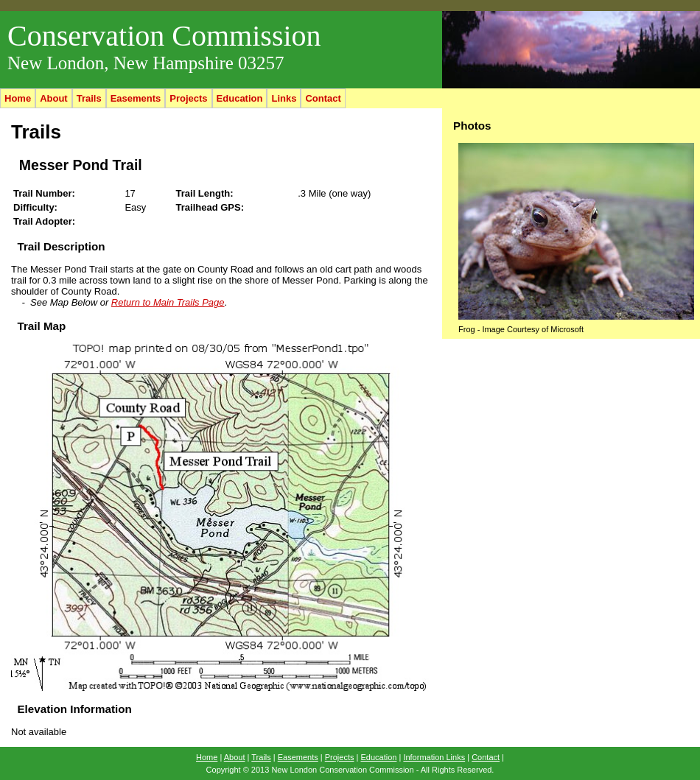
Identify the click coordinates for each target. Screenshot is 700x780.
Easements (136, 98)
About (54, 98)
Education (240, 98)
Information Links (434, 757)
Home (18, 98)
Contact (323, 98)
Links (284, 98)
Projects (188, 98)
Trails (89, 98)
